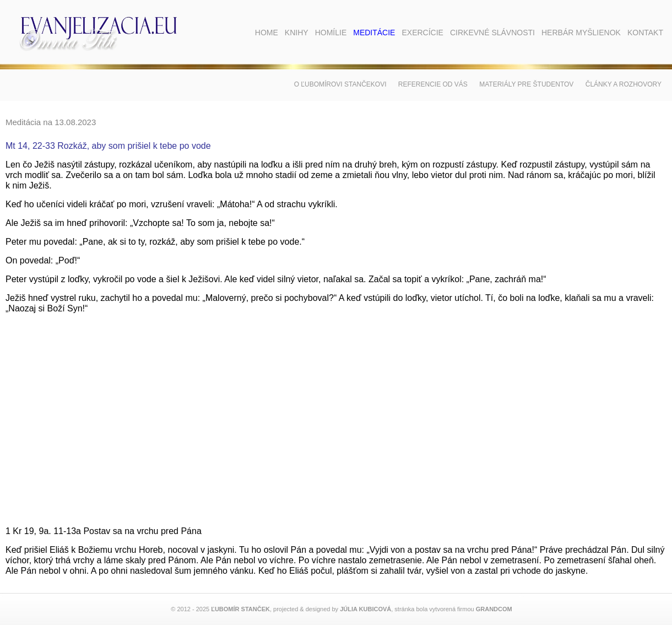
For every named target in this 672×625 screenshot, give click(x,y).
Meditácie (374, 33)
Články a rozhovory (624, 84)
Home (267, 33)
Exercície (422, 33)
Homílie (331, 33)
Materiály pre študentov (526, 84)
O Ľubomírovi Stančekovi (340, 84)
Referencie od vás (433, 84)
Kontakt (645, 33)
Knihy (297, 33)
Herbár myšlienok (581, 33)
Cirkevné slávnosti (492, 33)
